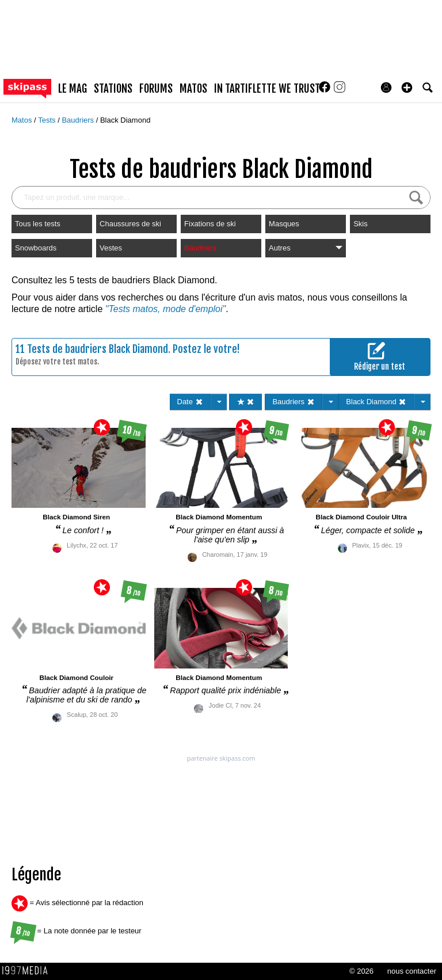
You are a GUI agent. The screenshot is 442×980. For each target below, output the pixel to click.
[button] (407, 88)
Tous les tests (38, 224)
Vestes (111, 248)
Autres (306, 248)
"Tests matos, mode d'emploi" (165, 309)
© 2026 (361, 971)
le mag (73, 89)
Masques (284, 224)
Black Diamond (125, 120)
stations (113, 89)
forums (156, 89)
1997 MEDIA (28, 971)
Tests (48, 120)
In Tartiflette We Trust (267, 89)
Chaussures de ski (130, 224)
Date (190, 402)
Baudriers (79, 120)
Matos (23, 120)
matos (193, 89)
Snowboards (36, 248)
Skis (361, 224)
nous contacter (412, 971)
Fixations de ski (210, 224)
